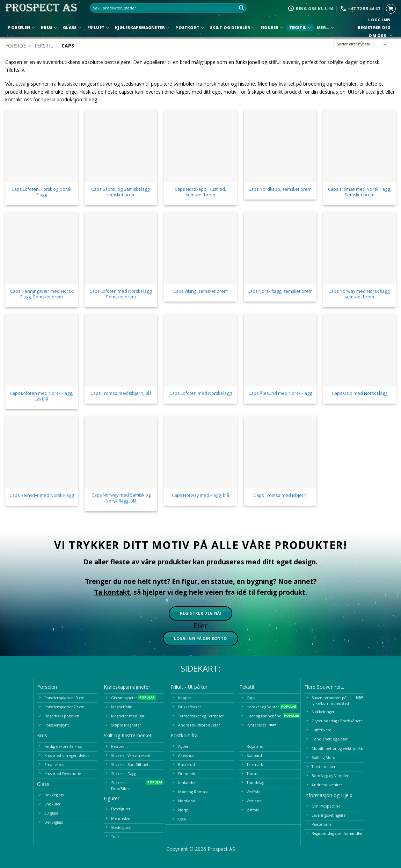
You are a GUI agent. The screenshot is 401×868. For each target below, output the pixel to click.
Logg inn (380, 20)
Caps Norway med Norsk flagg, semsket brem (359, 294)
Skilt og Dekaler (232, 28)
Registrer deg (374, 28)
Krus (49, 28)
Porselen (21, 28)
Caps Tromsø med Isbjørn (280, 496)
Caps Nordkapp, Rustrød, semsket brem (200, 192)
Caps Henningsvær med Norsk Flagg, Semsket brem (41, 294)
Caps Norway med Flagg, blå (200, 496)
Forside (16, 46)
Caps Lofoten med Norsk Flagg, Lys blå (41, 396)
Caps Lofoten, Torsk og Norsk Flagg (41, 192)
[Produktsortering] (362, 44)
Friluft (98, 28)
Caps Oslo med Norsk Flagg (360, 393)
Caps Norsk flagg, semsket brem (280, 291)
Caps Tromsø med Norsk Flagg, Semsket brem (359, 192)
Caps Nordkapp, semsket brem (280, 189)
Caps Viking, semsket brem (200, 291)
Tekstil (300, 28)
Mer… (325, 28)
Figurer (272, 28)
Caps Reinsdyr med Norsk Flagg (42, 496)
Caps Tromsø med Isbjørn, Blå (121, 393)
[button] (391, 9)
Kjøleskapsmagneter (142, 28)
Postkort (190, 28)
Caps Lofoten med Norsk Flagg (200, 393)
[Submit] (242, 8)
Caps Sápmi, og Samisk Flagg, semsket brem (121, 192)
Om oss (380, 35)
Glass (72, 28)
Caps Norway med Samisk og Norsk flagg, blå (121, 498)
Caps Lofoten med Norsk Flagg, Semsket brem (121, 294)
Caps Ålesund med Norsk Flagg (280, 393)
